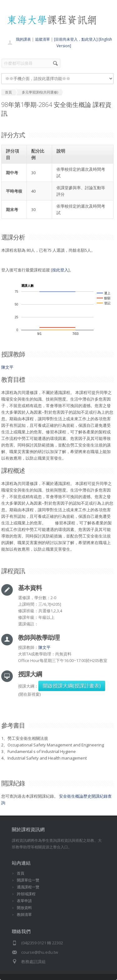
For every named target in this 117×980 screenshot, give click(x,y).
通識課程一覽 (28, 887)
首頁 (21, 873)
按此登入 (60, 270)
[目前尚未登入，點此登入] (76, 39)
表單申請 (24, 901)
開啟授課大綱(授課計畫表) (72, 686)
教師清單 (24, 914)
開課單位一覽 (28, 880)
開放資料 (24, 908)
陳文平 (7, 367)
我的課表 (23, 39)
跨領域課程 (26, 894)
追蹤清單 (42, 39)
